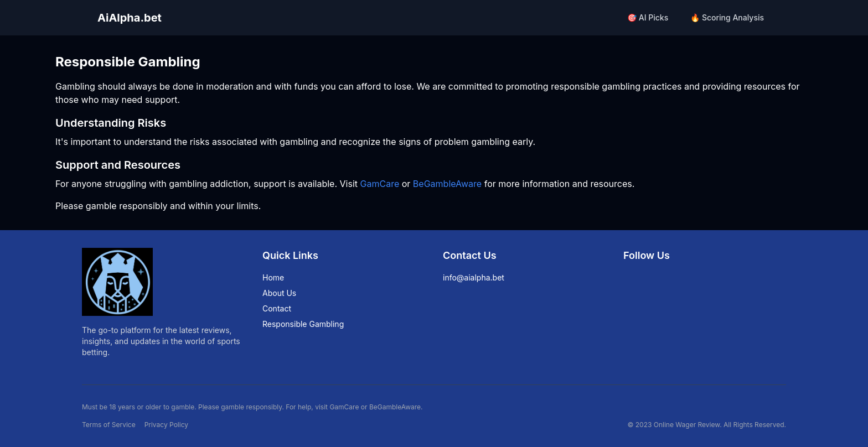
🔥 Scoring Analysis (727, 17)
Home (273, 277)
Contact (277, 308)
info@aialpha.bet (474, 277)
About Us (279, 293)
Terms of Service (109, 425)
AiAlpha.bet (130, 18)
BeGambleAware (447, 184)
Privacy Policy (166, 425)
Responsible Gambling (303, 324)
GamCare (380, 184)
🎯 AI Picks (648, 17)
